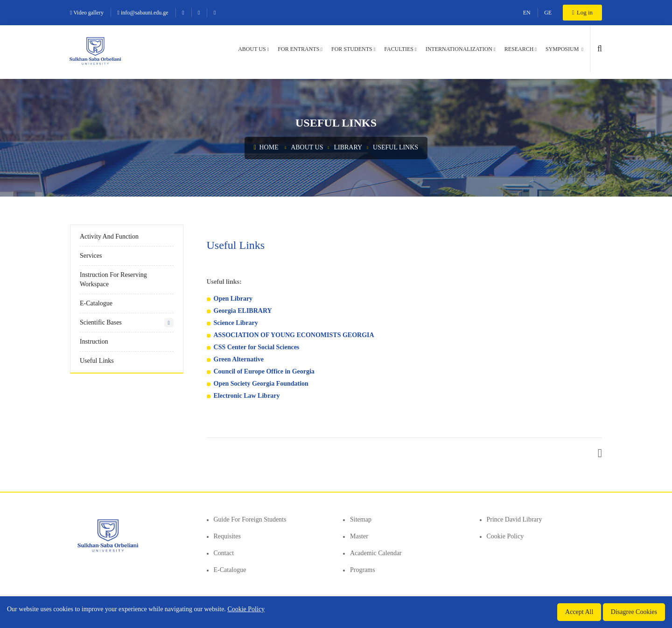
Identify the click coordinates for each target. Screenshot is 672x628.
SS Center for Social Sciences (259, 347)
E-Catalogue (96, 303)
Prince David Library (514, 519)
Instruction (94, 342)
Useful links (395, 147)
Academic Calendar (376, 553)
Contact (224, 553)
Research (519, 49)
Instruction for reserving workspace (113, 279)
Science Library (236, 323)
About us (252, 49)
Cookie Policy (505, 536)
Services (91, 256)
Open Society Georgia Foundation (261, 384)
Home (266, 147)
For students (352, 49)
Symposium (563, 49)
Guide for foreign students (250, 519)
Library (348, 147)
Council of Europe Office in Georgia (264, 371)
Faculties (399, 49)
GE (548, 13)
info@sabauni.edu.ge (143, 13)
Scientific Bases (101, 322)
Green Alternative (240, 359)
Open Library (233, 299)
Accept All (579, 612)
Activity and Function (109, 236)
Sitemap (361, 519)
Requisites (227, 536)
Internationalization (459, 49)
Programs (363, 570)
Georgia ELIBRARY (243, 311)
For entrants (298, 49)
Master (359, 536)
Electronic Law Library (247, 396)
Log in (582, 12)
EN (527, 13)
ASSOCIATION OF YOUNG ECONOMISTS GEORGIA (294, 335)
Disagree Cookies (634, 612)
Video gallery (87, 13)
